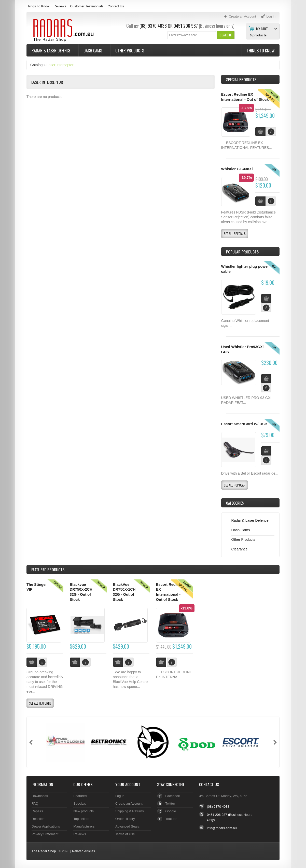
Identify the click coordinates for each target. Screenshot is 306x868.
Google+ (171, 811)
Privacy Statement (45, 834)
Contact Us (116, 6)
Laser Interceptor (60, 65)
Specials (80, 803)
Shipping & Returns (130, 811)
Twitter (170, 803)
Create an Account (129, 803)
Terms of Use (125, 834)
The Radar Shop (44, 851)
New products (83, 811)
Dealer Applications (46, 826)
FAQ (35, 803)
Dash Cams (93, 51)
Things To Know (38, 6)
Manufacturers (84, 826)
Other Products (130, 51)
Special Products (241, 79)
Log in (120, 796)
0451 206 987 (186, 26)
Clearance (240, 549)
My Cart (262, 29)
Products (48, 570)
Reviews (60, 6)
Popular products (242, 252)
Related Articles (84, 851)
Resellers (38, 819)
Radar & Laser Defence (51, 51)
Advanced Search (128, 826)
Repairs (37, 811)
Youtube (171, 819)
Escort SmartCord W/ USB (244, 424)
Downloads (40, 796)
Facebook (172, 796)
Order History (125, 819)
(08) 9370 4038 (153, 26)
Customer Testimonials (87, 6)
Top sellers (81, 819)
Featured (80, 796)
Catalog (36, 65)
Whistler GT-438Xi (237, 169)
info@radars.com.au (222, 828)
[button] (225, 35)
